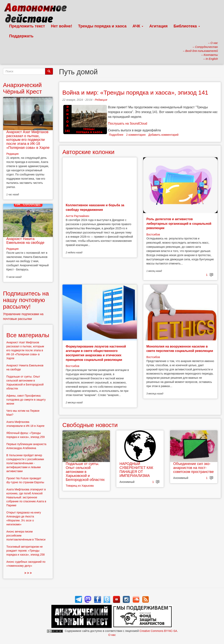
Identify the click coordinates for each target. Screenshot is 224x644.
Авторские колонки (88, 152)
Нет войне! (62, 26)
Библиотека (187, 26)
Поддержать (21, 36)
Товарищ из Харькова (80, 486)
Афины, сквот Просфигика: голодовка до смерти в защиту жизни (26, 400)
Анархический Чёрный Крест (22, 88)
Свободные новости (90, 425)
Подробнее (116, 135)
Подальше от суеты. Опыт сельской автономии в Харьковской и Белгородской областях (85, 472)
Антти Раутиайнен (77, 216)
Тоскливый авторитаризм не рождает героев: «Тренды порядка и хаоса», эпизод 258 (25, 551)
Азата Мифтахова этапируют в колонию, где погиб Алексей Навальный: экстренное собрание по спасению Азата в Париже (26, 497)
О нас (112, 635)
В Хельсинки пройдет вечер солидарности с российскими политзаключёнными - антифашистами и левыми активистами (25, 463)
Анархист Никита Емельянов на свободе (25, 241)
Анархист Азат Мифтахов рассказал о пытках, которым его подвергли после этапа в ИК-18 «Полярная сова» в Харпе (28, 140)
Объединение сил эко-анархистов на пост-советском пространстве (193, 468)
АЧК (138, 26)
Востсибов (153, 234)
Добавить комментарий (163, 135)
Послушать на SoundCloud (127, 123)
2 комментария (136, 135)
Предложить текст (27, 26)
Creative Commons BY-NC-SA (158, 631)
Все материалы (28, 335)
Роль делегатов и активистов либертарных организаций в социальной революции (179, 224)
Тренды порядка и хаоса (102, 26)
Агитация (158, 26)
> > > (28, 573)
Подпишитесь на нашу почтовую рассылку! (26, 300)
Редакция (101, 100)
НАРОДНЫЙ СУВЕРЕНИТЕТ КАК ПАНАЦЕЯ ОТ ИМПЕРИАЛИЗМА (136, 470)
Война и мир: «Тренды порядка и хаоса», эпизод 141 (135, 92)
